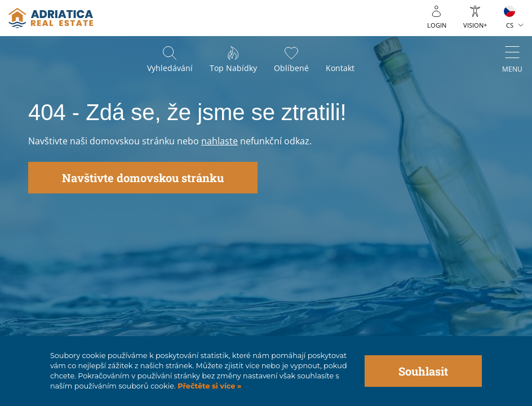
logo (51, 18)
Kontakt (340, 68)
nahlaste (220, 141)
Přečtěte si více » (209, 386)
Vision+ (475, 25)
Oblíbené (291, 68)
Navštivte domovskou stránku (143, 178)
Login (437, 25)
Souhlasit (423, 371)
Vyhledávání (170, 68)
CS (510, 25)
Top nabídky (233, 68)
